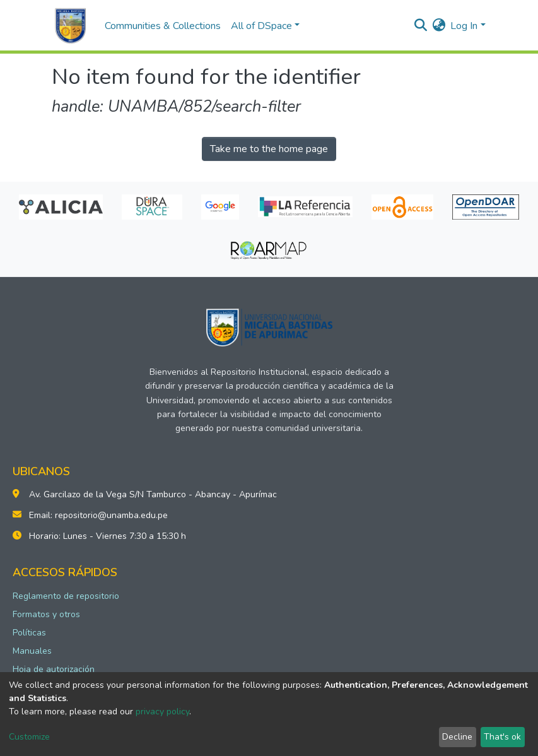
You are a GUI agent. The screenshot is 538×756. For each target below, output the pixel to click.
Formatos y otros (46, 614)
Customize (29, 737)
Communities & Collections (163, 26)
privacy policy (162, 712)
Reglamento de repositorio (66, 596)
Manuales (32, 651)
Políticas (29, 633)
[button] (439, 26)
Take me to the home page (269, 149)
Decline (457, 737)
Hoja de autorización (54, 669)
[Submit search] (420, 26)
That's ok (502, 737)
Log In (464, 26)
